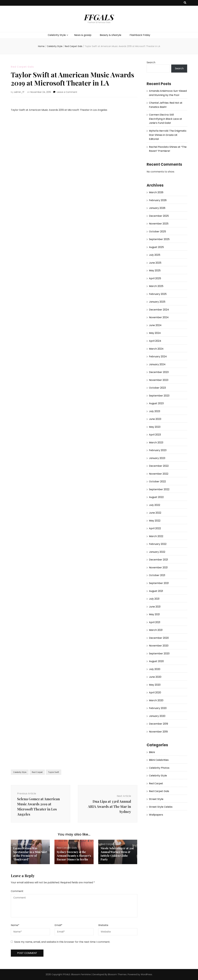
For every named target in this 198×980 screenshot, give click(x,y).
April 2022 (155, 528)
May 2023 (155, 427)
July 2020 (155, 669)
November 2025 (159, 224)
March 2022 (156, 536)
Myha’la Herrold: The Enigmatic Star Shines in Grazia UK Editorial (168, 135)
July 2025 (155, 255)
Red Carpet (37, 772)
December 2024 (159, 310)
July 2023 (155, 411)
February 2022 (158, 544)
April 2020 (155, 692)
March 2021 (156, 630)
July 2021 (154, 599)
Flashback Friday (140, 35)
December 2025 (159, 216)
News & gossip (83, 35)
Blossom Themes (117, 974)
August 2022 (156, 497)
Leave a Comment (67, 92)
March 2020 (156, 700)
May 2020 (155, 685)
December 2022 (159, 466)
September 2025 (159, 239)
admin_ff (19, 92)
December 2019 (158, 724)
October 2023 (157, 388)
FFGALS (99, 17)
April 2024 (155, 341)
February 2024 (158, 356)
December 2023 (159, 372)
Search (151, 62)
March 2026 (156, 192)
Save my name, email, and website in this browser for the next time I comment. (62, 942)
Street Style (156, 799)
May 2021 (154, 614)
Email (58, 925)
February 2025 (158, 294)
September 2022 (159, 489)
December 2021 (158, 560)
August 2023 (156, 403)
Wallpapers (156, 815)
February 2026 (158, 200)
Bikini (152, 752)
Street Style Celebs (161, 807)
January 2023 (157, 458)
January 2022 (157, 552)
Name (15, 925)
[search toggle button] (185, 3)
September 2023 (159, 396)
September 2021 (159, 583)
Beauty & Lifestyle (111, 35)
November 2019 (158, 732)
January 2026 (157, 208)
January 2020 (157, 716)
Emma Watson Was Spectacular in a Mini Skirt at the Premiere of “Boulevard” (30, 854)
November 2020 (159, 646)
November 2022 (159, 474)
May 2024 (155, 333)
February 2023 (158, 450)
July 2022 (155, 505)
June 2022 (155, 513)
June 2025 (155, 263)
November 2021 (158, 568)
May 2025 (155, 270)
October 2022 (157, 481)
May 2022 (155, 521)
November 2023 (159, 380)
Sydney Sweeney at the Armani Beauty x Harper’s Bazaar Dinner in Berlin (74, 856)
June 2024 (155, 325)
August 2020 (156, 661)
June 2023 (155, 419)
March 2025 (156, 286)
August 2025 (156, 247)
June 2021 (155, 607)
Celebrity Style (57, 35)
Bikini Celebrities (159, 760)
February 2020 (158, 708)
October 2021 (157, 575)
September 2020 (159, 654)
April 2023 (155, 435)
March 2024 (156, 349)
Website (103, 925)
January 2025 (157, 302)
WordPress (146, 974)
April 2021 (155, 622)
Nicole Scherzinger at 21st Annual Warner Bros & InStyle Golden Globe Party (117, 854)
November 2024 (159, 317)
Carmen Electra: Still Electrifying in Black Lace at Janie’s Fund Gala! (166, 119)
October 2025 (157, 232)
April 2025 (155, 278)
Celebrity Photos (159, 768)
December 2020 (159, 638)
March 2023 (156, 443)
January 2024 (157, 364)
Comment (17, 891)
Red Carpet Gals (22, 67)
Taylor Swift (54, 772)
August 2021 (156, 591)
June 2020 (155, 677)
